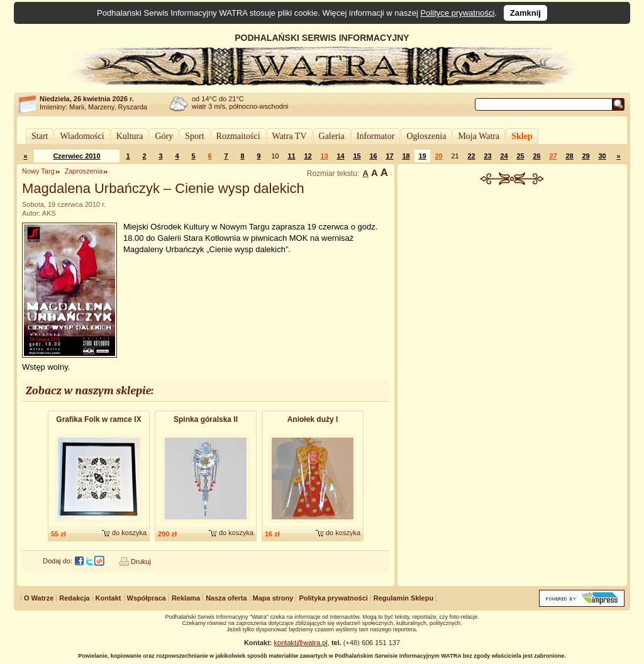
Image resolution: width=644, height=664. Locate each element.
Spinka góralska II (206, 419)
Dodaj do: (58, 561)
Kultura (130, 136)
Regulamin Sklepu (403, 598)
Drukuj (141, 562)
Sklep (522, 136)
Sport (194, 136)
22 (471, 156)
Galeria (332, 136)
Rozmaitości (238, 136)
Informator (376, 136)
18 (406, 156)
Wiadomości (82, 136)
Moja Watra (479, 136)
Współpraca (147, 598)
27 (553, 156)
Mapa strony (273, 598)
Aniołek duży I (313, 419)
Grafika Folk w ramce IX (98, 419)
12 (308, 156)
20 (438, 156)
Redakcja (74, 598)
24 (504, 156)
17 (389, 156)
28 (569, 156)
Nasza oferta (226, 598)
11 (291, 156)
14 (340, 156)
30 (602, 156)
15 (357, 156)
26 (536, 156)
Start (40, 136)
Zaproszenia (84, 171)
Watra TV (290, 136)
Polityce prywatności (458, 13)
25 (520, 156)
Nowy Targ (38, 171)
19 (422, 156)
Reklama (186, 598)
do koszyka (129, 533)
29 (586, 156)
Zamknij (525, 13)
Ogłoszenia (426, 136)
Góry (164, 136)
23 (487, 156)
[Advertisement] (513, 279)
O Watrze (39, 598)
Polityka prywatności (333, 598)
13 (324, 156)
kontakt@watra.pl (301, 643)
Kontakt (108, 598)
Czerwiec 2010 (76, 156)
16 (373, 156)
